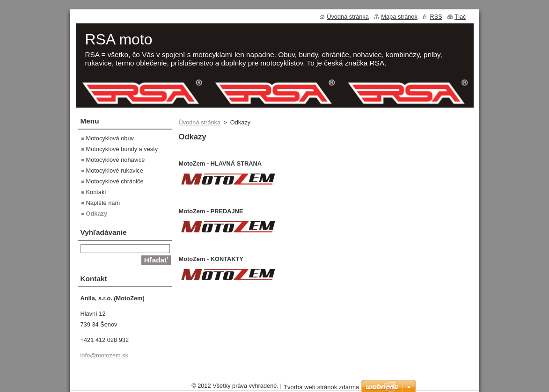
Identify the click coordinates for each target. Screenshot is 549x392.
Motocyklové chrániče (115, 181)
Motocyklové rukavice (115, 171)
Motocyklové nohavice (116, 160)
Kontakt (96, 192)
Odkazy (97, 214)
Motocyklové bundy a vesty (122, 149)
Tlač (460, 17)
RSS (436, 17)
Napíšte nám (103, 203)
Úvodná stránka (200, 122)
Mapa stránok (399, 17)
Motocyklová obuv (110, 138)
